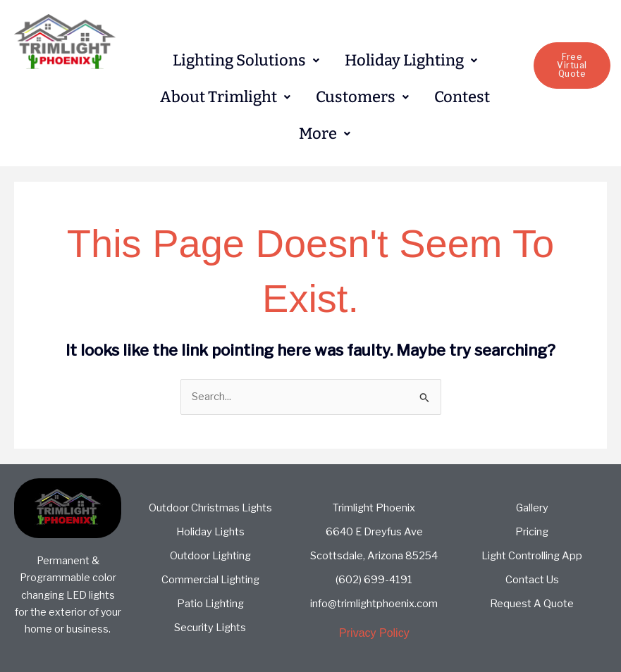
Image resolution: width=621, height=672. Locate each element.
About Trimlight (225, 97)
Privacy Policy (374, 633)
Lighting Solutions (246, 60)
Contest (462, 97)
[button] (246, 61)
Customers (362, 97)
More (325, 133)
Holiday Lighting (411, 60)
